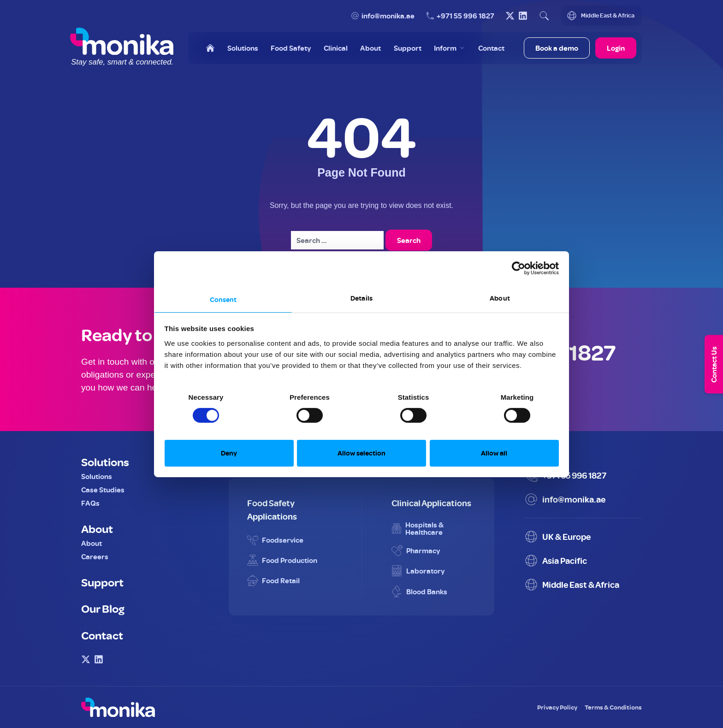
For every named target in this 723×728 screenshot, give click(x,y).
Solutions (105, 462)
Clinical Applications (431, 503)
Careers (95, 556)
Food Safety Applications (272, 509)
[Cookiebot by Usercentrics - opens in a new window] (519, 268)
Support (102, 582)
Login (616, 48)
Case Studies (103, 490)
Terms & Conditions (613, 707)
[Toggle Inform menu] (450, 48)
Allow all (494, 453)
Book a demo (557, 48)
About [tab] (500, 298)
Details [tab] (361, 298)
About (97, 528)
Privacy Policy (557, 707)
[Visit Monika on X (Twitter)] (510, 16)
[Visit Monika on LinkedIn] (523, 16)
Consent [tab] (223, 299)
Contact (102, 635)
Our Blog (103, 608)
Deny (229, 453)
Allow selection (361, 453)
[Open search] (544, 16)
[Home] (210, 48)
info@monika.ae (388, 16)
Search (409, 240)
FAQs (90, 503)
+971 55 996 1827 (465, 16)
